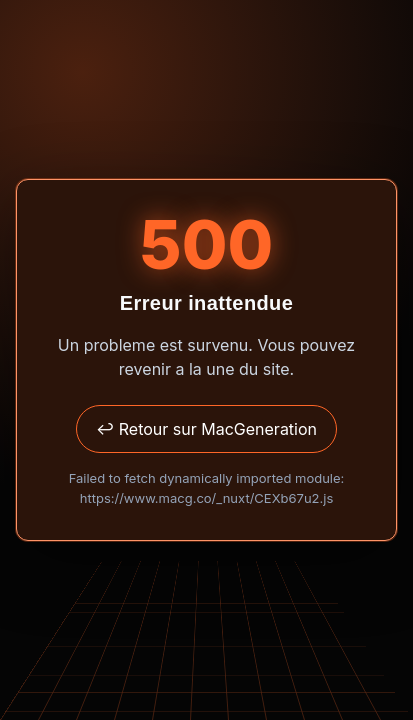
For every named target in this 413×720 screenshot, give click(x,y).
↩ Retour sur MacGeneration (206, 429)
